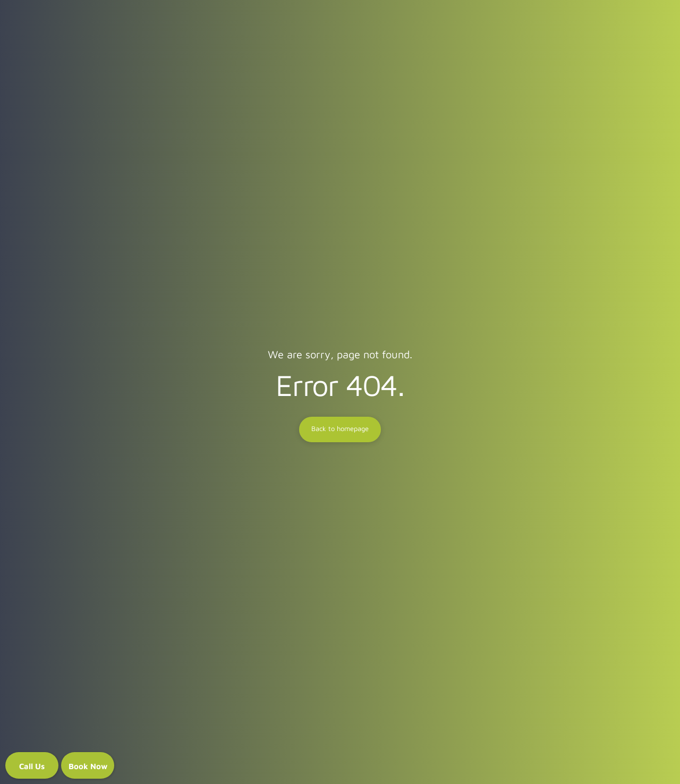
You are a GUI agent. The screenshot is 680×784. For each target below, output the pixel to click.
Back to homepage (340, 429)
